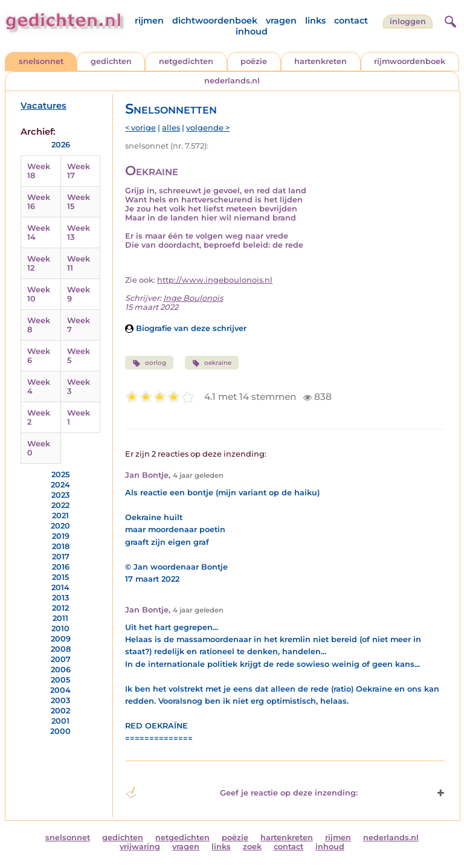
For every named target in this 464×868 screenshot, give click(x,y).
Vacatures (43, 106)
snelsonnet (41, 61)
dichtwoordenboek (215, 21)
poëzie (254, 61)
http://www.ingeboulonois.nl (215, 280)
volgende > (208, 128)
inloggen (408, 21)
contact (351, 21)
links (315, 21)
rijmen (149, 21)
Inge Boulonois (193, 298)
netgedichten (186, 61)
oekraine (212, 363)
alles (171, 128)
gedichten (111, 61)
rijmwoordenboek (410, 61)
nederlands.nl (232, 81)
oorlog (149, 363)
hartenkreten (321, 61)
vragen (281, 21)
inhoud (252, 31)
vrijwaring (140, 847)
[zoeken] (449, 20)
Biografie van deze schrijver (186, 328)
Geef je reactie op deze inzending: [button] (241, 792)
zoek (252, 847)
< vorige (140, 128)
